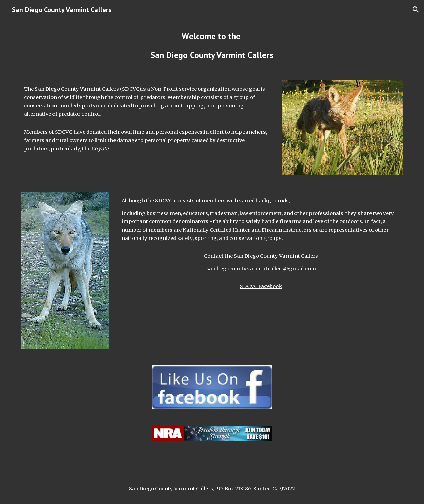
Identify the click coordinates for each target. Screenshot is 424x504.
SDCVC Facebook (261, 286)
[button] (416, 10)
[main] (212, 46)
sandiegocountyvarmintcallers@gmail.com (261, 269)
